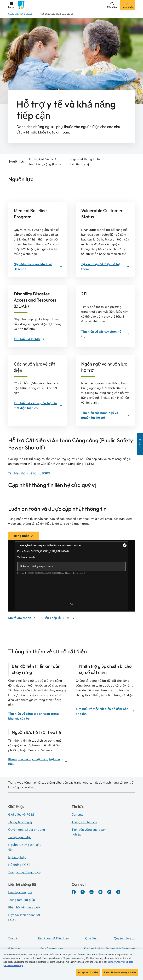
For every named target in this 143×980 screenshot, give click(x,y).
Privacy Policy (115, 963)
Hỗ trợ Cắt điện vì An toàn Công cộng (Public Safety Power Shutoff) (45, 162)
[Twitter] (83, 892)
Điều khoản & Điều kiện (53, 938)
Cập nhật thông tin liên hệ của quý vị (86, 162)
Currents (78, 815)
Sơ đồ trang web (52, 949)
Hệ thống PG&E (19, 865)
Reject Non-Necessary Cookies (120, 973)
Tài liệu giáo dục (20, 837)
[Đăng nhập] (24, 536)
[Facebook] (74, 892)
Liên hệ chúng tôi (20, 892)
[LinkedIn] (91, 892)
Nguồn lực (16, 162)
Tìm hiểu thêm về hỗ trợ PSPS (29, 473)
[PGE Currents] (118, 892)
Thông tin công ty (20, 822)
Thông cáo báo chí (84, 822)
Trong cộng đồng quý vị (25, 872)
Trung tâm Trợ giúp (22, 900)
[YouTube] (100, 892)
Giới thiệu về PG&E (21, 815)
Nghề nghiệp (17, 857)
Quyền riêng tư (124, 938)
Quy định (91, 938)
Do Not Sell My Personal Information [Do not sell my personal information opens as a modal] (109, 949)
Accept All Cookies (88, 973)
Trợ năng (14, 938)
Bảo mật (14, 949)
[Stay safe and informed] (71, 576)
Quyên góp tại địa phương (27, 830)
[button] (11, 5)
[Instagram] (109, 892)
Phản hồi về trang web (24, 907)
